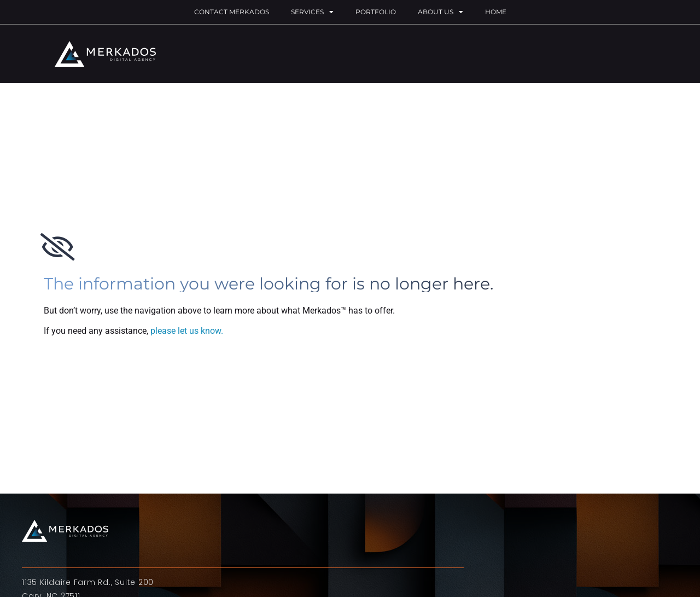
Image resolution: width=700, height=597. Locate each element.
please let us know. (187, 331)
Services (312, 12)
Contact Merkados (232, 12)
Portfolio (376, 12)
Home (496, 12)
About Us (441, 12)
